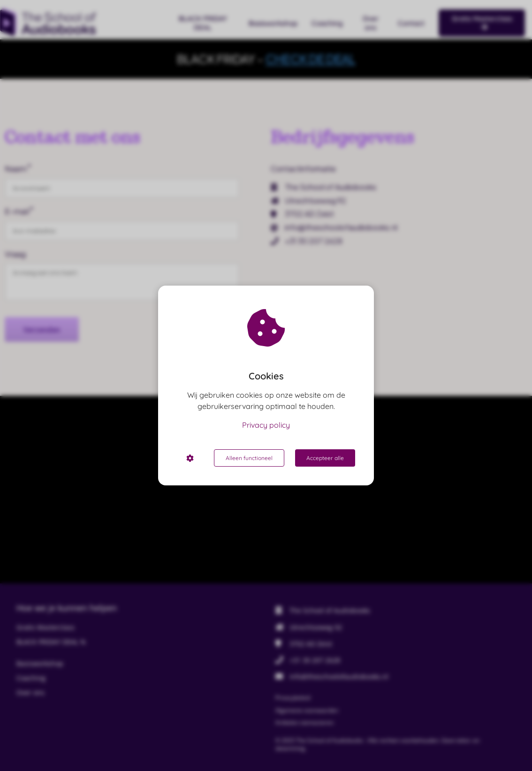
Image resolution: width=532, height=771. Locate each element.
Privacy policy (266, 425)
